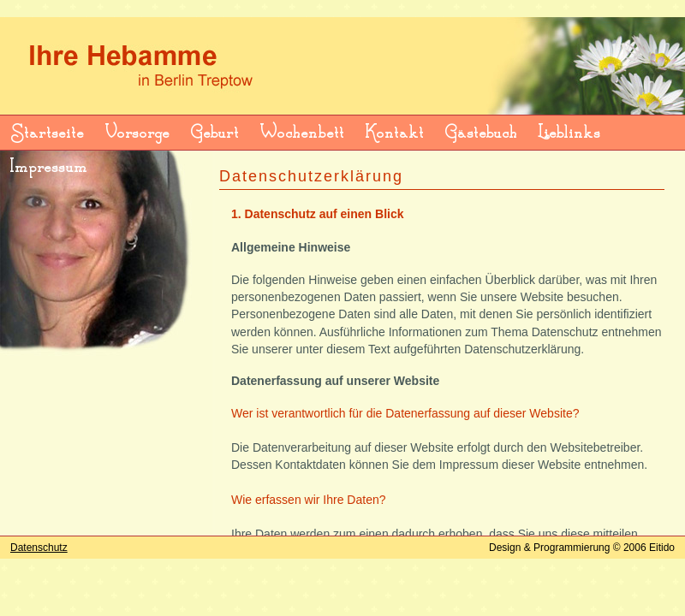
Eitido (662, 548)
